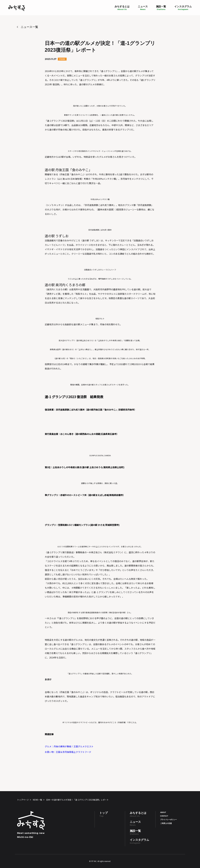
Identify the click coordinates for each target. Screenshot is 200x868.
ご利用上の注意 (166, 823)
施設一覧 (161, 8)
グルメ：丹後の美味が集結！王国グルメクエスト (69, 746)
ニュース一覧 (29, 27)
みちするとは (122, 8)
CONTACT (164, 816)
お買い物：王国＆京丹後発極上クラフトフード (68, 752)
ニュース (143, 8)
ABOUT (163, 812)
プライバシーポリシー (168, 820)
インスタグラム (183, 8)
